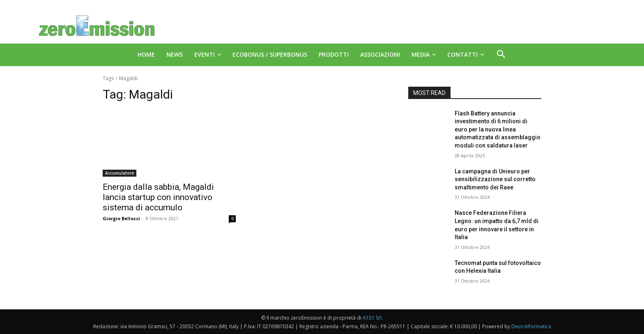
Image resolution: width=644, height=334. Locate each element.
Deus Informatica (531, 326)
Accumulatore (120, 173)
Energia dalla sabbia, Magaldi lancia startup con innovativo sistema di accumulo (158, 197)
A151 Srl (372, 318)
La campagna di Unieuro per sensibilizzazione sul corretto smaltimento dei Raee (495, 179)
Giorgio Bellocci (121, 218)
